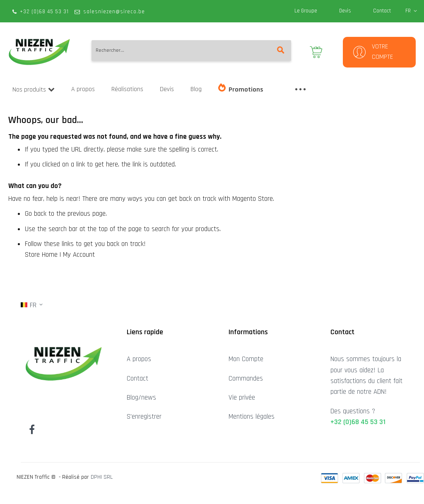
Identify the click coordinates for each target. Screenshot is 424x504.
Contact (382, 11)
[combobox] (191, 51)
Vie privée (242, 398)
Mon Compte (246, 359)
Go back (36, 214)
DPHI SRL (102, 477)
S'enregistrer (144, 417)
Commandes (246, 379)
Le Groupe (306, 11)
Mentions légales (252, 417)
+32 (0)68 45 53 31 (44, 12)
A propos (139, 359)
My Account (79, 255)
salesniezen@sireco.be (114, 12)
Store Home (41, 255)
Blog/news (141, 398)
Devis (345, 11)
